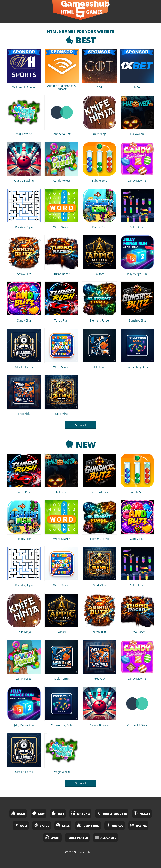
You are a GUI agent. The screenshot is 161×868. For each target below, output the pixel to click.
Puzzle (142, 813)
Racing (138, 825)
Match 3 (80, 813)
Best (81, 40)
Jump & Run (88, 825)
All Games (105, 837)
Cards (42, 825)
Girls (63, 825)
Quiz (21, 825)
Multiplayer (78, 838)
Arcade (115, 825)
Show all (81, 425)
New (81, 445)
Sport (52, 837)
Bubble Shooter (112, 813)
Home (18, 813)
